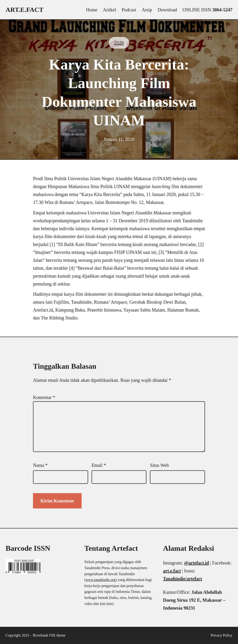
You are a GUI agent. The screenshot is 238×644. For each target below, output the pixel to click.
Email (99, 465)
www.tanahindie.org (101, 580)
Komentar (44, 397)
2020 (119, 43)
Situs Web (159, 465)
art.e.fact (25, 10)
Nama (40, 465)
